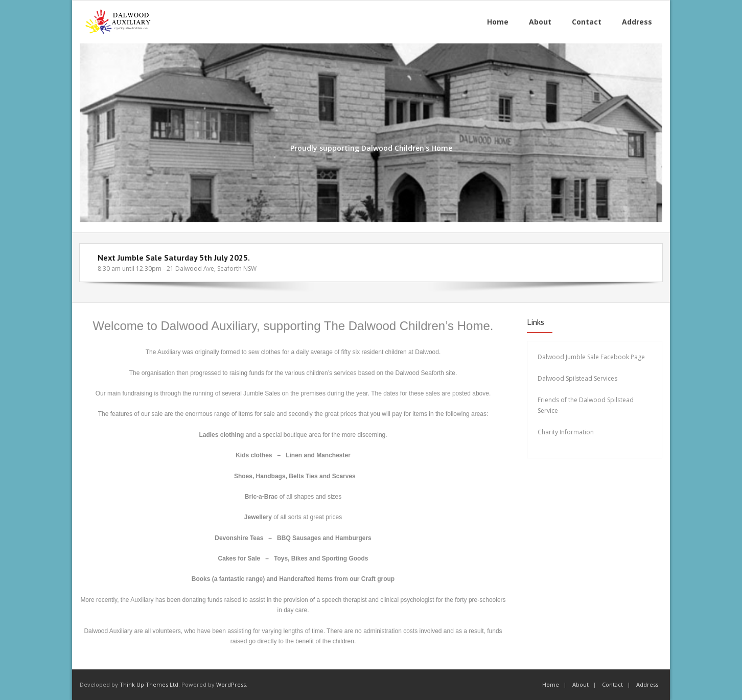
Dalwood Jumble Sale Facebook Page (591, 357)
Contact (612, 684)
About (581, 684)
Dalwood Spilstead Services (577, 378)
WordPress (231, 684)
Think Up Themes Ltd (149, 684)
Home (551, 684)
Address (647, 684)
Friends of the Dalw (565, 400)
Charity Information (566, 432)
